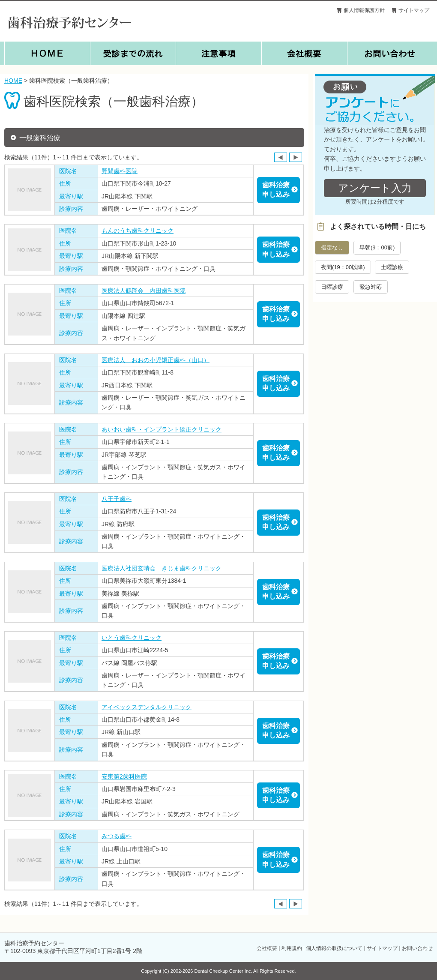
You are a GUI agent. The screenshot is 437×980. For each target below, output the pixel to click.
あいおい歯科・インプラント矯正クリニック (162, 429)
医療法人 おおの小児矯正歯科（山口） (156, 360)
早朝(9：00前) (377, 247)
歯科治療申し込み (276, 190)
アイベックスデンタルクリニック (147, 707)
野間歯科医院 (120, 171)
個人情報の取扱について (334, 948)
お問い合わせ (417, 948)
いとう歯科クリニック (132, 638)
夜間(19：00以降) (343, 267)
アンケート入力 (375, 188)
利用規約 (292, 948)
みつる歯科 (117, 836)
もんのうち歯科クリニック (138, 231)
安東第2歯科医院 (124, 776)
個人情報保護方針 (364, 10)
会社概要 (267, 948)
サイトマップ (414, 10)
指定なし (332, 247)
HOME (13, 81)
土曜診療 (392, 267)
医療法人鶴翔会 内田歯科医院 (144, 291)
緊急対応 (371, 287)
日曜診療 (332, 287)
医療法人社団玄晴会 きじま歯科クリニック (162, 568)
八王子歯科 (117, 499)
